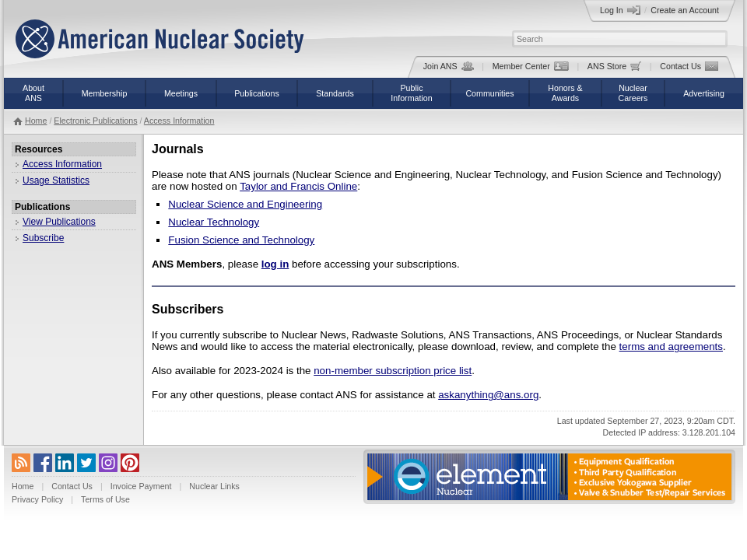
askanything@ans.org (488, 395)
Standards (335, 93)
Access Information (179, 121)
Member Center (531, 66)
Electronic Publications (95, 121)
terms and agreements (671, 346)
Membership (105, 93)
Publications (256, 93)
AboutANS (33, 93)
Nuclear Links (214, 486)
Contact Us (689, 66)
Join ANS (449, 66)
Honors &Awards (565, 93)
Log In (620, 10)
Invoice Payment (141, 486)
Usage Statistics (56, 180)
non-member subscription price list (393, 371)
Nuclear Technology (214, 222)
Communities (489, 93)
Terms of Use (105, 499)
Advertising (704, 93)
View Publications (59, 222)
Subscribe (43, 238)
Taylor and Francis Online (298, 186)
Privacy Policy (37, 499)
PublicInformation (411, 93)
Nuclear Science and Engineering (245, 204)
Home (36, 121)
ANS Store (614, 66)
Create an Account (685, 10)
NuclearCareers (633, 93)
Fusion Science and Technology (241, 240)
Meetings (181, 93)
